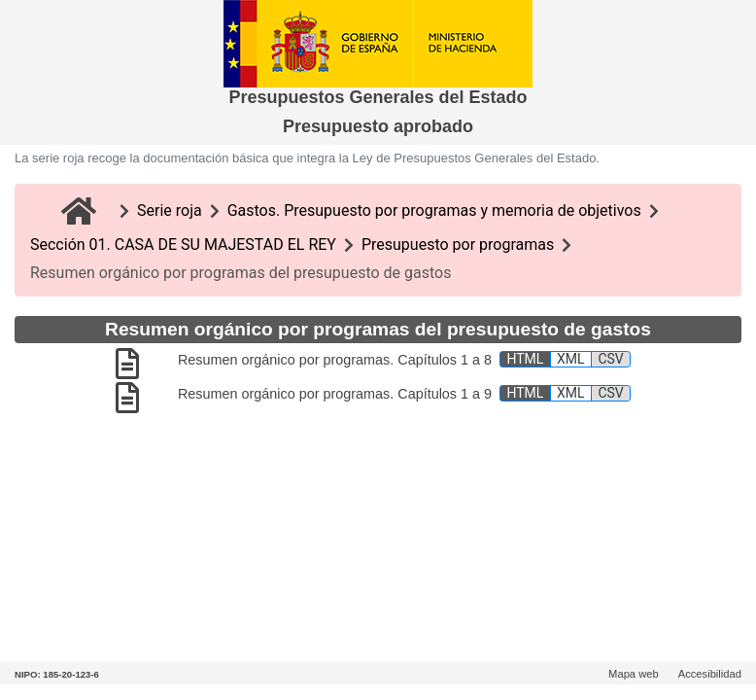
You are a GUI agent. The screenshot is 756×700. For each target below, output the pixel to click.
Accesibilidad (710, 674)
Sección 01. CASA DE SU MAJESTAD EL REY (183, 245)
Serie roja (170, 210)
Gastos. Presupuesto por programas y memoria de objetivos (434, 210)
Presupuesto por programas (458, 245)
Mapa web (634, 674)
